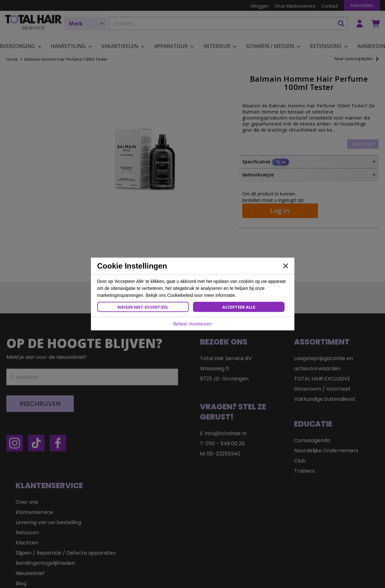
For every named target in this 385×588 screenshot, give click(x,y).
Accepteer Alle (239, 307)
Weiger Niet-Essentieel (143, 307)
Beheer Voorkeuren (192, 324)
